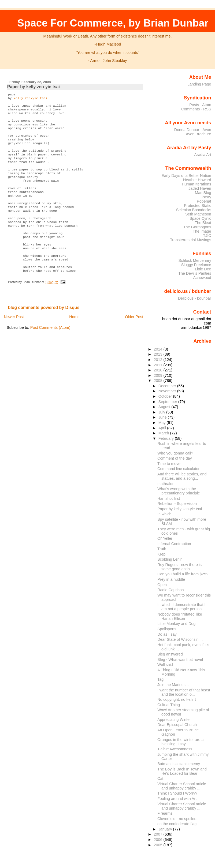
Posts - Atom (200, 105)
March (164, 433)
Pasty (206, 197)
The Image (202, 231)
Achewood (202, 278)
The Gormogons (197, 227)
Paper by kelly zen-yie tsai (34, 87)
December (168, 386)
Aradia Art (203, 155)
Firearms (165, 813)
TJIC (207, 236)
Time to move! (169, 464)
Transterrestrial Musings (190, 240)
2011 (159, 365)
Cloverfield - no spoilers (177, 819)
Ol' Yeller (165, 538)
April (163, 428)
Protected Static (197, 206)
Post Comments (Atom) (50, 353)
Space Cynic (200, 218)
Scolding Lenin (170, 559)
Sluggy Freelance (196, 265)
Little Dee (203, 269)
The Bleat (203, 223)
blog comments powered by (44, 333)
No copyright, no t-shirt (177, 699)
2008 (159, 381)
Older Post (134, 342)
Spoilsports (167, 629)
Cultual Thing (169, 705)
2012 (159, 360)
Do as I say (167, 634)
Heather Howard (197, 180)
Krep (161, 554)
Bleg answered (170, 654)
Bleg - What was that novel (180, 660)
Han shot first (169, 498)
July (162, 412)
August (165, 407)
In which (164, 514)
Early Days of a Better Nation (186, 176)
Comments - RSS (196, 109)
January (166, 829)
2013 (159, 354)
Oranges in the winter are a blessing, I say (180, 742)
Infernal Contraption (174, 544)
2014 (159, 349)
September (168, 402)
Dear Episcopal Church (177, 725)
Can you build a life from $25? (183, 574)
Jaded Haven (200, 188)
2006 (159, 840)
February (167, 438)
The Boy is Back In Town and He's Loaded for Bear (182, 771)
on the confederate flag (177, 824)
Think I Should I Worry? (177, 793)
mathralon (166, 484)
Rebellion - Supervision (177, 504)
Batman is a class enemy (179, 764)
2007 (159, 834)
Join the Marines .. (173, 685)
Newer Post (14, 342)
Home (74, 342)
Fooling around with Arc (177, 799)
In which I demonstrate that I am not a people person (181, 607)
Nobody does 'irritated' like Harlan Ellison (180, 616)
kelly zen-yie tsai (31, 99)
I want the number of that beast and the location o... (184, 692)
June (163, 417)
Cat (160, 778)
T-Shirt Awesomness (175, 749)
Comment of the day (175, 458)
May (163, 423)
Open (162, 585)
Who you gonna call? (175, 453)
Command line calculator (178, 469)
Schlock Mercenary (195, 260)
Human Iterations (196, 184)
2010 (159, 370)
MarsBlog (203, 193)
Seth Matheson (198, 214)
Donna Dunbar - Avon (193, 130)
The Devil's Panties (195, 273)
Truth (162, 549)
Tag (160, 679)
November (168, 391)
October (166, 396)
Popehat (204, 201)
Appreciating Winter (174, 720)
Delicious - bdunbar (195, 298)
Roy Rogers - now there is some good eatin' (179, 567)
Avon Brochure (199, 134)
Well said (165, 665)
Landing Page (199, 84)
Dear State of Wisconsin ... (180, 639)
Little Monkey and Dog (176, 624)
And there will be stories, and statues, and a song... (182, 476)
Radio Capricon (170, 590)
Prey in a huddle (171, 579)
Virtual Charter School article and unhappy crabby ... (182, 786)
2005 (159, 845)
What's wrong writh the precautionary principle (179, 491)
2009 (159, 375)
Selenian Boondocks (194, 210)
